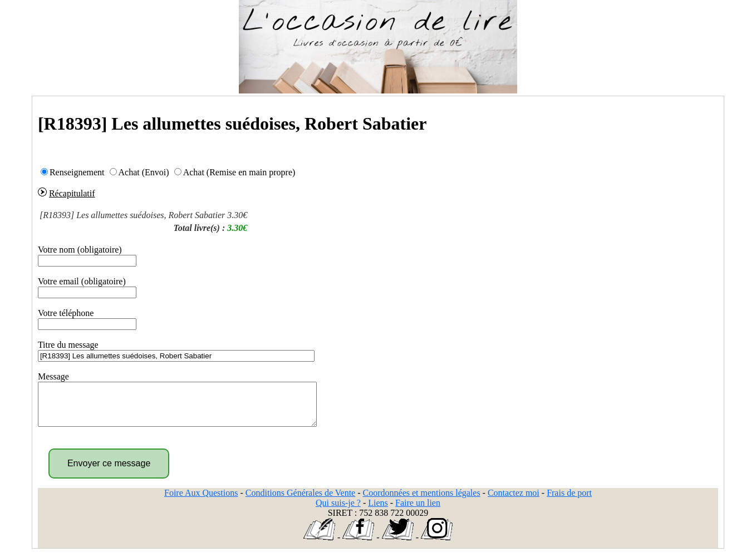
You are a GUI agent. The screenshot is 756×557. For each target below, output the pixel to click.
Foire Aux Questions (201, 501)
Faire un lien (418, 511)
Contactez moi (514, 501)
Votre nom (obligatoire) (80, 250)
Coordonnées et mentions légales (422, 501)
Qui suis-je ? (338, 511)
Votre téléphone (66, 313)
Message (53, 376)
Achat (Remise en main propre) (239, 172)
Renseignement (77, 172)
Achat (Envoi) (144, 172)
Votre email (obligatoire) (82, 281)
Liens (378, 511)
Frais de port (569, 501)
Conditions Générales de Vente (300, 501)
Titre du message (68, 345)
